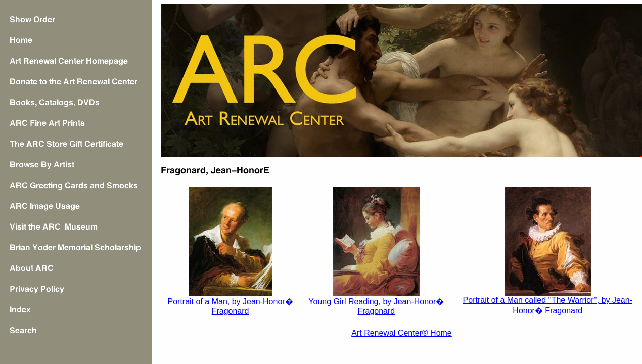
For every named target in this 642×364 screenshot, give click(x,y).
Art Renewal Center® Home (402, 333)
